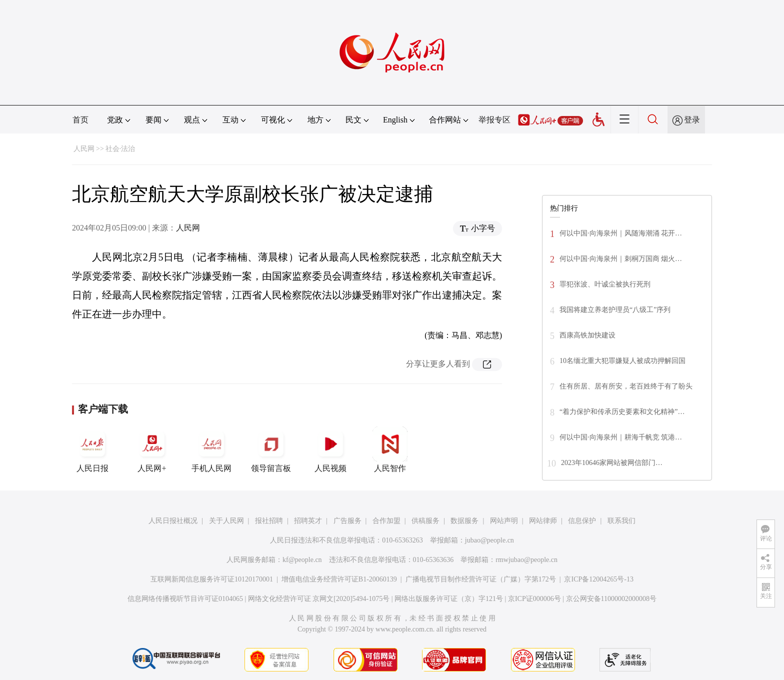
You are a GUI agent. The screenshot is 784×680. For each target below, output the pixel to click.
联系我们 (621, 521)
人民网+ (152, 449)
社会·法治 (120, 149)
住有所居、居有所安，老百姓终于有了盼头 (626, 386)
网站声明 (504, 521)
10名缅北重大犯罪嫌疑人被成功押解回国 (622, 361)
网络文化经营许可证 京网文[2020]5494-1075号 (319, 599)
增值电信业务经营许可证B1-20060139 (339, 579)
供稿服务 (425, 521)
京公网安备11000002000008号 (611, 599)
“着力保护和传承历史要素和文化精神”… (622, 412)
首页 (80, 120)
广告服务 (347, 521)
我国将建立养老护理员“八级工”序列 (615, 310)
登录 (692, 120)
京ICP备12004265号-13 (598, 579)
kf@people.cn (302, 560)
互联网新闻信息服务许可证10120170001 (212, 579)
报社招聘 (269, 521)
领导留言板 (271, 449)
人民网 (84, 149)
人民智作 (390, 449)
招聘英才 (308, 521)
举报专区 (494, 120)
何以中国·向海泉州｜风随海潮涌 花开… (621, 233)
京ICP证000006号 (534, 599)
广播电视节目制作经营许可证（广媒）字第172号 (481, 579)
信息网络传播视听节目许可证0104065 (185, 599)
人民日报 (92, 449)
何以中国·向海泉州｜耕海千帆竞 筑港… (621, 437)
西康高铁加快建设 (587, 335)
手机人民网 (211, 449)
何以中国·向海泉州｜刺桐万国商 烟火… (621, 259)
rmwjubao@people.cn (526, 560)
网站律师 (543, 521)
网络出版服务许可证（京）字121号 (449, 599)
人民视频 (330, 449)
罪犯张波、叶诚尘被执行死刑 (605, 284)
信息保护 (582, 521)
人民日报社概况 (173, 521)
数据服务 (464, 521)
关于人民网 (226, 521)
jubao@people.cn (489, 540)
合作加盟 (386, 521)
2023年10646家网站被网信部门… (612, 463)
